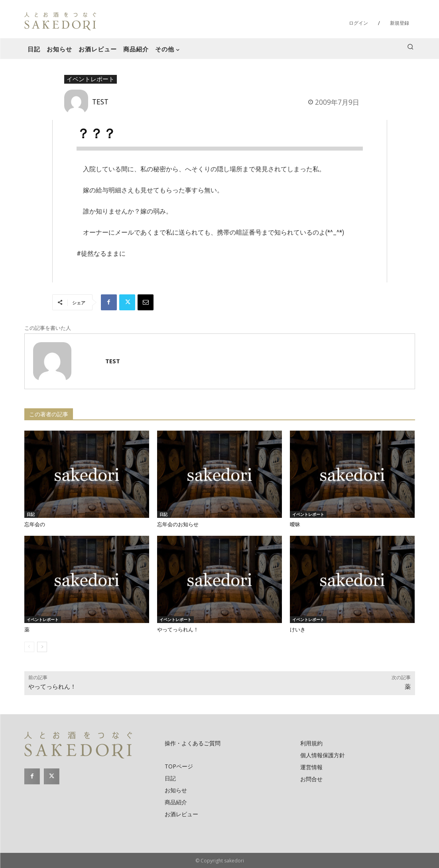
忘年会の (35, 524)
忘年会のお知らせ (178, 524)
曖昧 (295, 524)
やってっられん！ (178, 630)
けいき (298, 630)
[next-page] (42, 647)
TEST (100, 102)
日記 (31, 514)
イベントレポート (91, 79)
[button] (410, 47)
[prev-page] (29, 647)
